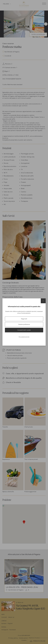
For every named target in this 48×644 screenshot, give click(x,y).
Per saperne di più (24, 337)
